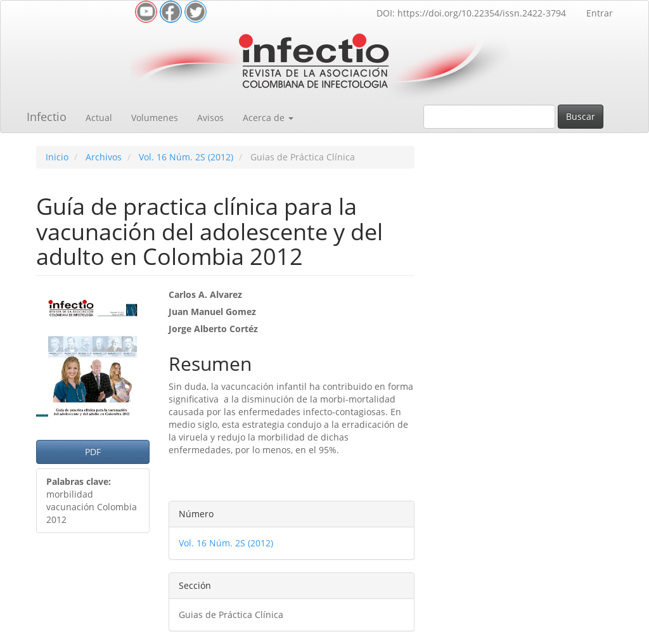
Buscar (581, 116)
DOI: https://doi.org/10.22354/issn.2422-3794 (471, 13)
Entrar (600, 13)
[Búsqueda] (489, 117)
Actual (99, 118)
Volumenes (155, 118)
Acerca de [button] (268, 118)
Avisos (210, 118)
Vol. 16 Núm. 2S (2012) (186, 157)
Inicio (57, 157)
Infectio (47, 117)
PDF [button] (93, 452)
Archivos (104, 157)
